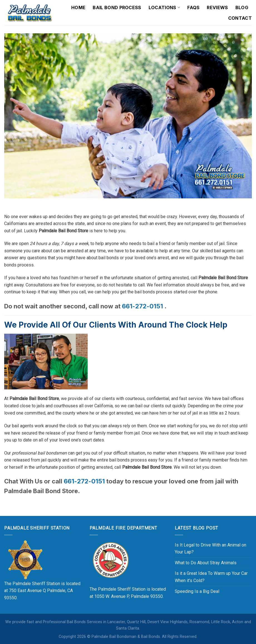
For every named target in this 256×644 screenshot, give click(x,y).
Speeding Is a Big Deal (197, 591)
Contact (240, 18)
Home (78, 8)
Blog (242, 8)
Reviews (217, 8)
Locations (164, 8)
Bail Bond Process (117, 8)
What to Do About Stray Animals (206, 563)
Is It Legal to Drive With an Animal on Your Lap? (211, 549)
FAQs (193, 8)
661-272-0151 (142, 306)
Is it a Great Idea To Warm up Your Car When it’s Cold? (211, 577)
